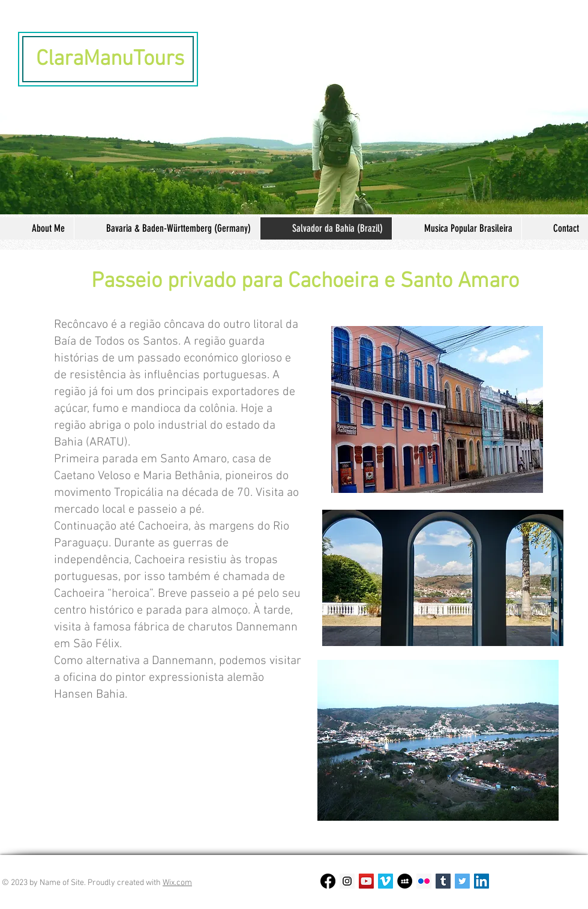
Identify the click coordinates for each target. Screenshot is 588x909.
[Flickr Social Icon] (424, 881)
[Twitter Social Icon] (462, 881)
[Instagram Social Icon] (347, 881)
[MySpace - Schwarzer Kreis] (405, 881)
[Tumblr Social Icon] (443, 881)
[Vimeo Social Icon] (385, 881)
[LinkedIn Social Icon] (481, 881)
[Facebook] (328, 881)
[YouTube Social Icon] (366, 881)
